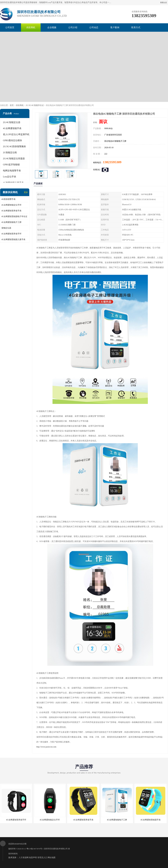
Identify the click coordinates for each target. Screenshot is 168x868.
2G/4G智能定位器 (12, 122)
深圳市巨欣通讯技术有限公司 (56, 849)
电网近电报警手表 (12, 171)
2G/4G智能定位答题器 (14, 159)
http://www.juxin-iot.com (46, 747)
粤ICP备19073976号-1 (35, 849)
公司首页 (10, 27)
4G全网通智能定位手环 (11, 205)
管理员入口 (42, 858)
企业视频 (52, 27)
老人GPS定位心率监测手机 (16, 134)
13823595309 (112, 162)
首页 (12, 105)
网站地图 (52, 858)
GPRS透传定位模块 (12, 140)
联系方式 (136, 27)
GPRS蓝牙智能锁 (11, 165)
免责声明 (33, 858)
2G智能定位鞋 (10, 152)
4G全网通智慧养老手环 (11, 234)
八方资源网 (24, 858)
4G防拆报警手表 (8, 199)
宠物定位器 (6, 228)
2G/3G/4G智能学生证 (35, 105)
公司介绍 (73, 27)
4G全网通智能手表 (12, 128)
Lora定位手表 (10, 177)
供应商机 (31, 27)
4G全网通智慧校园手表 (150, 820)
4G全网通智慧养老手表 (11, 211)
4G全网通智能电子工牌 (11, 222)
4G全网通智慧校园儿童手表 (13, 239)
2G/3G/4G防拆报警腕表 (14, 146)
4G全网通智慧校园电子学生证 (14, 216)
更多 (26, 192)
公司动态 (94, 27)
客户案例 (115, 27)
